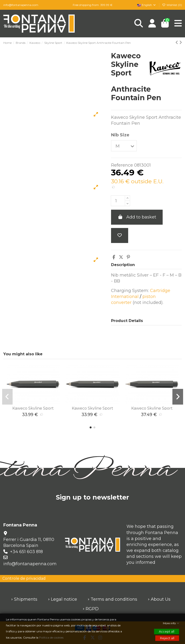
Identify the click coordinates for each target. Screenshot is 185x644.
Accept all (167, 631)
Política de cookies (52, 637)
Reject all (167, 638)
